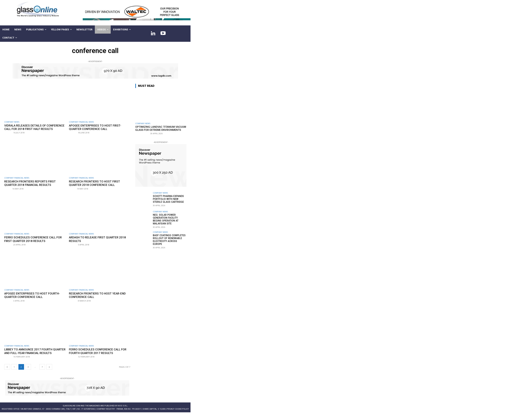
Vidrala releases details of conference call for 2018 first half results (32, 129)
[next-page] (49, 374)
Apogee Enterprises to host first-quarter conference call (96, 127)
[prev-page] (7, 374)
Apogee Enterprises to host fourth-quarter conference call (33, 299)
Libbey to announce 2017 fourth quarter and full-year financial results (29, 356)
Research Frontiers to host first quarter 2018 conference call (96, 187)
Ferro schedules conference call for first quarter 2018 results (34, 243)
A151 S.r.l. (123, 413)
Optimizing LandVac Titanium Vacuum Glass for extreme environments (161, 128)
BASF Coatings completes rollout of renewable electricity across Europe (170, 238)
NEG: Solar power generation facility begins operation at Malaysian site (170, 219)
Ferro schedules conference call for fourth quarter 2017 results (98, 355)
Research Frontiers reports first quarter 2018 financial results (31, 187)
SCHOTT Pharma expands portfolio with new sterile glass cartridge (168, 199)
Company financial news (81, 122)
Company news (12, 122)
